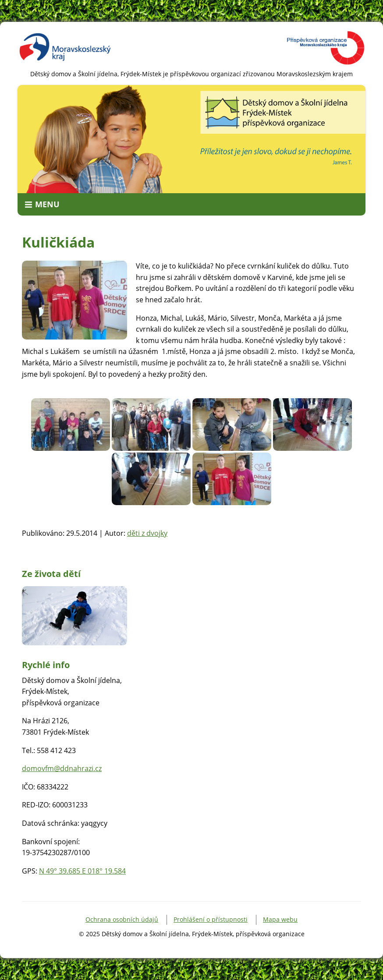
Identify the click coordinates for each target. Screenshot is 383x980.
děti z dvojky (147, 533)
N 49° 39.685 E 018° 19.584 (82, 871)
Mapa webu (280, 919)
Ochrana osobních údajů (122, 919)
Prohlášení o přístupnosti (211, 919)
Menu (47, 204)
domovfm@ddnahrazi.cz (62, 768)
